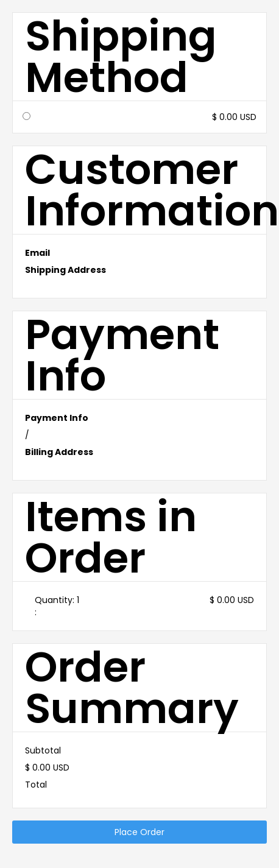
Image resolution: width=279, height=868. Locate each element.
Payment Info (57, 418)
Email (37, 253)
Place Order (139, 832)
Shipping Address (65, 270)
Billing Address (59, 452)
